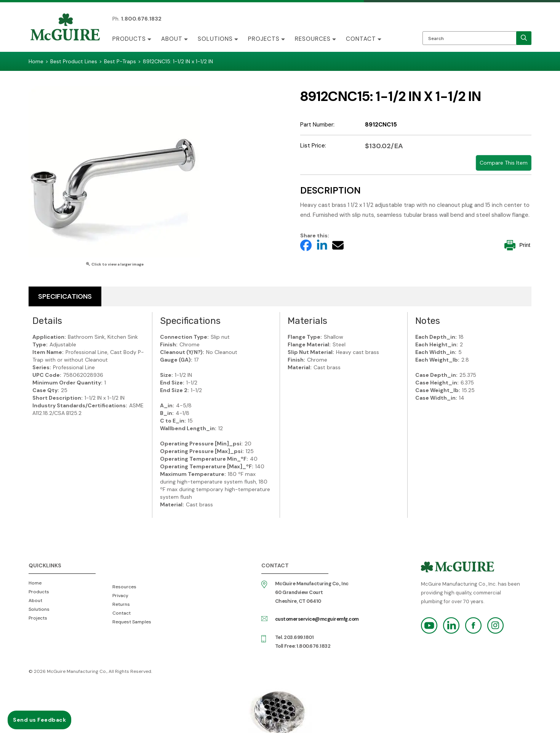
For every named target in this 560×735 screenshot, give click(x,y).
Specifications (65, 296)
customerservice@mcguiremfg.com (317, 619)
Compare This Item (504, 163)
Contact (361, 39)
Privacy (120, 596)
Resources (313, 39)
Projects (264, 39)
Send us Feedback (39, 720)
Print (517, 245)
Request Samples (132, 622)
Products (129, 39)
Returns (121, 604)
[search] (524, 38)
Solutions (215, 39)
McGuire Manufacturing (65, 28)
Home (35, 583)
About (172, 39)
